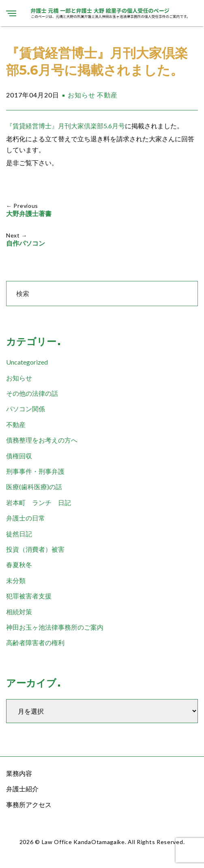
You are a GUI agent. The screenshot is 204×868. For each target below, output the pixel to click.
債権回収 (19, 456)
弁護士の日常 (26, 518)
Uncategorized (27, 362)
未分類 (16, 580)
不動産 (107, 95)
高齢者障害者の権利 (35, 642)
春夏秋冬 (19, 565)
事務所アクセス (29, 804)
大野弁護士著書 (29, 214)
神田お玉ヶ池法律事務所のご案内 (55, 627)
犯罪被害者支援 (29, 596)
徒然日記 (19, 534)
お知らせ (82, 95)
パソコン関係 (26, 409)
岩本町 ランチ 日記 (39, 502)
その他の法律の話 (32, 393)
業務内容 (19, 773)
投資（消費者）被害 (35, 549)
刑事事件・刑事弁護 (35, 471)
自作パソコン (26, 243)
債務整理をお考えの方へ (42, 440)
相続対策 (19, 612)
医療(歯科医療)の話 (34, 487)
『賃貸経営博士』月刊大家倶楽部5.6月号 (65, 126)
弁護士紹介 (22, 789)
